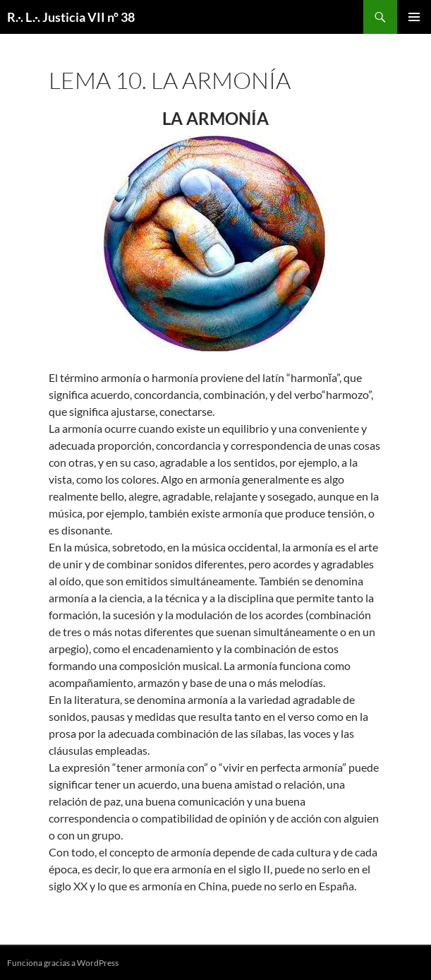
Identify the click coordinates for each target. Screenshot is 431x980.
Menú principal (414, 17)
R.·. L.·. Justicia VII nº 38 (71, 17)
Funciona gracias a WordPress (63, 963)
